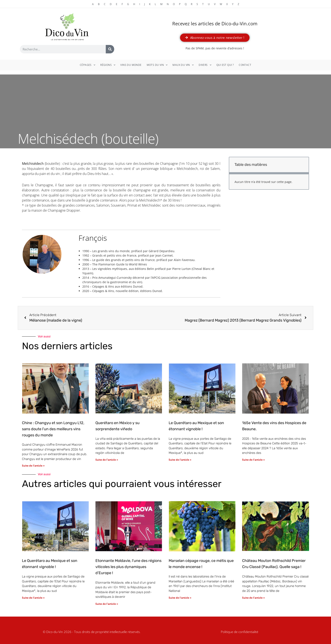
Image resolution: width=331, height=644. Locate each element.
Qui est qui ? (225, 65)
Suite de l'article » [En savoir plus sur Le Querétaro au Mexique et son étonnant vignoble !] (180, 460)
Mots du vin (157, 65)
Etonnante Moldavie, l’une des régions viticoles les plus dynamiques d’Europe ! (128, 567)
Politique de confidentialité (239, 632)
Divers (205, 65)
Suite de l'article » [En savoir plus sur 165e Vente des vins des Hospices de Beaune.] (253, 460)
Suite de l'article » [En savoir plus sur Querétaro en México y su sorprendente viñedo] (107, 460)
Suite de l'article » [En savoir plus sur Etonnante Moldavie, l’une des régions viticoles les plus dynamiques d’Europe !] (107, 604)
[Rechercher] (110, 49)
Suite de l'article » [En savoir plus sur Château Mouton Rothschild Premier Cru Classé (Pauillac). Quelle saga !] (253, 598)
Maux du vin (183, 65)
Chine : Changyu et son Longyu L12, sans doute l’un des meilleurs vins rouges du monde (53, 429)
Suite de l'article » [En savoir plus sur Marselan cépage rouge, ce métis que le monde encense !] (180, 598)
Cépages (87, 65)
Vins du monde (131, 65)
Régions (108, 65)
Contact (245, 65)
